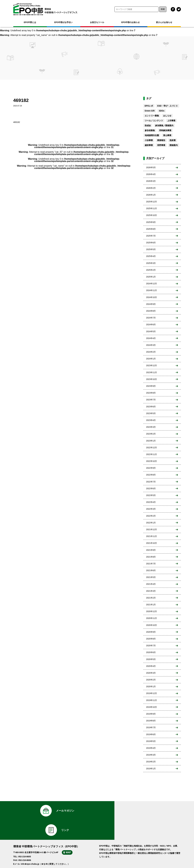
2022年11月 (152, 454)
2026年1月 (151, 195)
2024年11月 (152, 290)
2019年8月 (151, 721)
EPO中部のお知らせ (131, 22)
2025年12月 (152, 202)
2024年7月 (151, 318)
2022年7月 (151, 482)
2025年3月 (151, 263)
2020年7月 (151, 646)
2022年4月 (151, 502)
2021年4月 (151, 584)
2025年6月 (151, 243)
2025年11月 (152, 208)
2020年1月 (151, 686)
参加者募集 (150, 130)
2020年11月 (152, 618)
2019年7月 (151, 727)
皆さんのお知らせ (164, 22)
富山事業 (167, 135)
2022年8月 (151, 475)
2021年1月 (151, 605)
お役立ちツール (97, 22)
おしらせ (167, 116)
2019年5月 (151, 741)
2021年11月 (152, 536)
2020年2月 (151, 680)
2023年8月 (151, 393)
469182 (17, 122)
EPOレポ (149, 106)
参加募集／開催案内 (164, 125)
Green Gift (150, 111)
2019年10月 (152, 707)
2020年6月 (151, 652)
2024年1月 (151, 359)
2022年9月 (151, 468)
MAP (69, 834)
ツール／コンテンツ (154, 121)
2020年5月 (151, 659)
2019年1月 (151, 769)
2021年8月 (151, 557)
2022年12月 (152, 448)
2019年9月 (151, 714)
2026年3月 (151, 181)
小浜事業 (149, 140)
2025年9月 (151, 222)
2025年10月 (152, 215)
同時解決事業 (165, 130)
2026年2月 (151, 188)
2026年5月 (151, 167)
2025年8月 (151, 229)
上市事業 (171, 121)
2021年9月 (151, 550)
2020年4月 (151, 666)
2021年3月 (151, 591)
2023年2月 (151, 434)
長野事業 (161, 145)
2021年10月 (152, 543)
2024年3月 (151, 345)
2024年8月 (151, 311)
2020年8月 (151, 639)
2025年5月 (151, 249)
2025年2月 (151, 270)
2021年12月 (152, 529)
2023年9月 (151, 386)
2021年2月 (151, 598)
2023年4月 (151, 420)
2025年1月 (151, 277)
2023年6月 (151, 407)
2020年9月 (151, 632)
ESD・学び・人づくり (167, 106)
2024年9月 (151, 304)
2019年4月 (151, 748)
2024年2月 (151, 352)
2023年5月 (151, 413)
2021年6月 (151, 570)
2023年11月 (152, 372)
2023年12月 (152, 365)
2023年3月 (151, 427)
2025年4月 (151, 256)
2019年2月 (151, 762)
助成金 (148, 125)
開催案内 (174, 145)
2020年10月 (152, 625)
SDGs (162, 111)
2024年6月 (151, 325)
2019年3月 (151, 755)
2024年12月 (152, 284)
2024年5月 (151, 331)
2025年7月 (151, 236)
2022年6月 (151, 488)
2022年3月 (151, 509)
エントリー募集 (152, 116)
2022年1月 (151, 523)
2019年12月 (152, 693)
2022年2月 (151, 516)
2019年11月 (152, 700)
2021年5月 (151, 577)
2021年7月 (151, 564)
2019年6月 (151, 734)
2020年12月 (152, 611)
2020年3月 (151, 673)
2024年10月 (152, 297)
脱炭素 (173, 140)
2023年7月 (151, 400)
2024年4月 (151, 338)
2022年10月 (152, 461)
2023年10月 (152, 379)
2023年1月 (151, 441)
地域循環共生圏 (152, 135)
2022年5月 (151, 495)
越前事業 (149, 145)
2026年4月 (151, 174)
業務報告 (161, 140)
